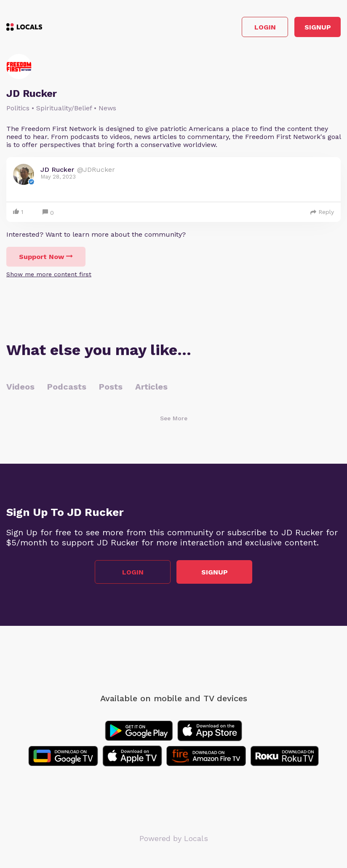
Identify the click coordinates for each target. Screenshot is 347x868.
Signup (318, 27)
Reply (322, 212)
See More (174, 418)
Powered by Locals (174, 838)
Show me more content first (49, 274)
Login (265, 27)
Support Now (46, 257)
